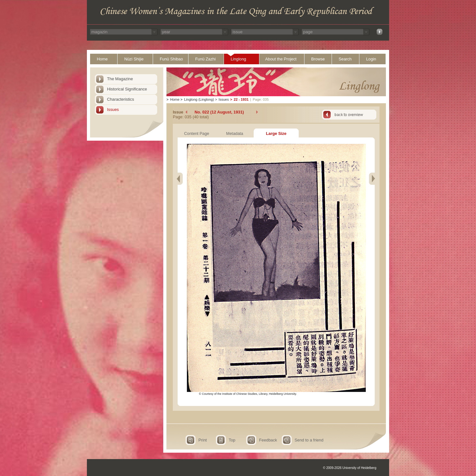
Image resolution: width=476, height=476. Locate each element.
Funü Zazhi (205, 59)
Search (345, 59)
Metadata (235, 133)
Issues (113, 109)
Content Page (196, 133)
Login (371, 59)
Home (102, 59)
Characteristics (121, 99)
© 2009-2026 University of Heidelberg (350, 468)
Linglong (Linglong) (199, 99)
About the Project (281, 59)
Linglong (238, 59)
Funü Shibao (171, 59)
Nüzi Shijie (134, 59)
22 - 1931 (241, 99)
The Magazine (120, 79)
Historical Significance (127, 89)
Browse (318, 59)
